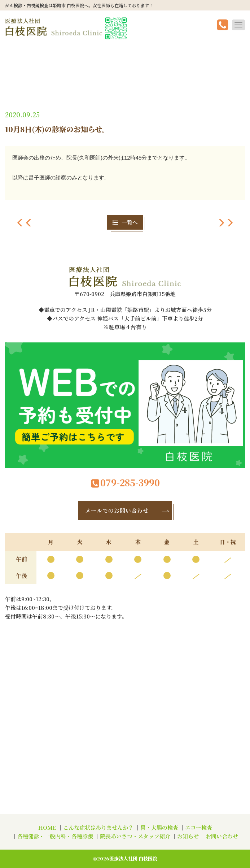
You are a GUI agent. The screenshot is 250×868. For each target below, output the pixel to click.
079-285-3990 (125, 483)
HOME (47, 827)
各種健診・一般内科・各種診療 (55, 836)
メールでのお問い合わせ (128, 510)
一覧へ (125, 222)
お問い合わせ (222, 836)
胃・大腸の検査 (159, 827)
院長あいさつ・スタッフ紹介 (135, 836)
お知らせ (188, 836)
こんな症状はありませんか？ (98, 827)
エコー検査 (199, 827)
